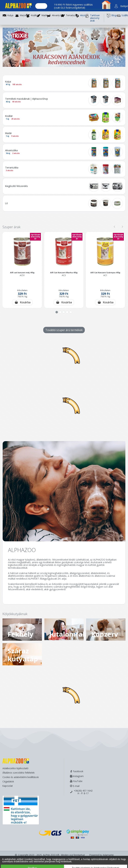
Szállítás (121, 16)
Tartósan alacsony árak (92, 18)
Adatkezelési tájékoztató (15, 768)
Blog (110, 16)
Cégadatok (8, 781)
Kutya (10, 15)
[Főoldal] (17, 6)
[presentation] (114, 227)
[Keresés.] (41, 6)
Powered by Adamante (102, 855)
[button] (12, 47)
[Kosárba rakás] (22, 302)
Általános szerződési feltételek (19, 773)
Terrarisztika (72, 15)
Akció (79, 16)
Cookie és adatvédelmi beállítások (21, 777)
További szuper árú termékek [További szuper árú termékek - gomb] (64, 330)
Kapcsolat (8, 786)
